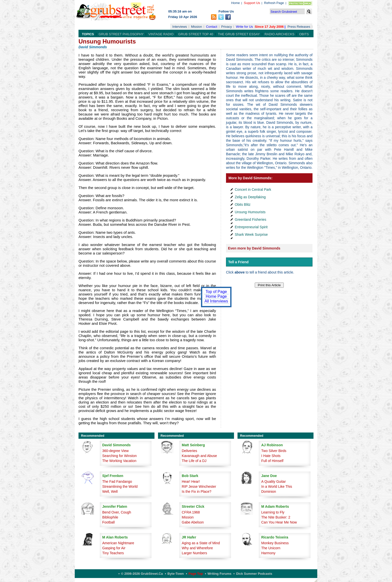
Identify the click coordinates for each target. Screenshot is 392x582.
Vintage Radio (161, 34)
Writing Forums (219, 574)
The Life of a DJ (194, 461)
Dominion (269, 491)
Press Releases (299, 27)
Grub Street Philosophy (121, 34)
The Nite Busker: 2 (276, 517)
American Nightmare (118, 543)
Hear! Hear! (191, 481)
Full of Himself (272, 461)
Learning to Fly (273, 512)
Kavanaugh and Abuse (199, 456)
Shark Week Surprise (251, 234)
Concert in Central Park (253, 189)
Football (108, 522)
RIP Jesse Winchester (199, 486)
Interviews (180, 27)
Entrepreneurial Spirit (251, 227)
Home (236, 3)
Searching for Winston (119, 456)
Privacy (227, 27)
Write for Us (244, 27)
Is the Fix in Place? (196, 491)
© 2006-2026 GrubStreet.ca (142, 574)
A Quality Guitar (273, 481)
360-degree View (115, 451)
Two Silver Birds (274, 451)
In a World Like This (277, 486)
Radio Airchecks (279, 34)
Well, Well (110, 491)
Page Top (196, 574)
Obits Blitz (243, 204)
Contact (212, 27)
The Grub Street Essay (239, 34)
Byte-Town (176, 574)
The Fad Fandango (117, 481)
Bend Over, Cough (117, 512)
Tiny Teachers (113, 553)
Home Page (216, 296)
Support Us (252, 3)
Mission (196, 27)
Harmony (268, 553)
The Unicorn (271, 548)
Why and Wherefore (197, 548)
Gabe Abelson (193, 522)
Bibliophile (110, 517)
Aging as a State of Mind (201, 543)
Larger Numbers (194, 553)
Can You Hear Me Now (279, 522)
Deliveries (189, 451)
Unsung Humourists (250, 212)
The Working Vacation (119, 461)
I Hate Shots (271, 456)
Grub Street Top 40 (196, 34)
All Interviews (216, 301)
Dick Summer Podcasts (254, 574)
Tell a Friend (238, 262)
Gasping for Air (114, 548)
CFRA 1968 (191, 512)
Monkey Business (275, 543)
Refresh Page (274, 3)
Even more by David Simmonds (254, 248)
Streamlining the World (120, 486)
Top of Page (216, 292)
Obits (304, 34)
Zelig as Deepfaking (250, 197)
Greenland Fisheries (250, 219)
